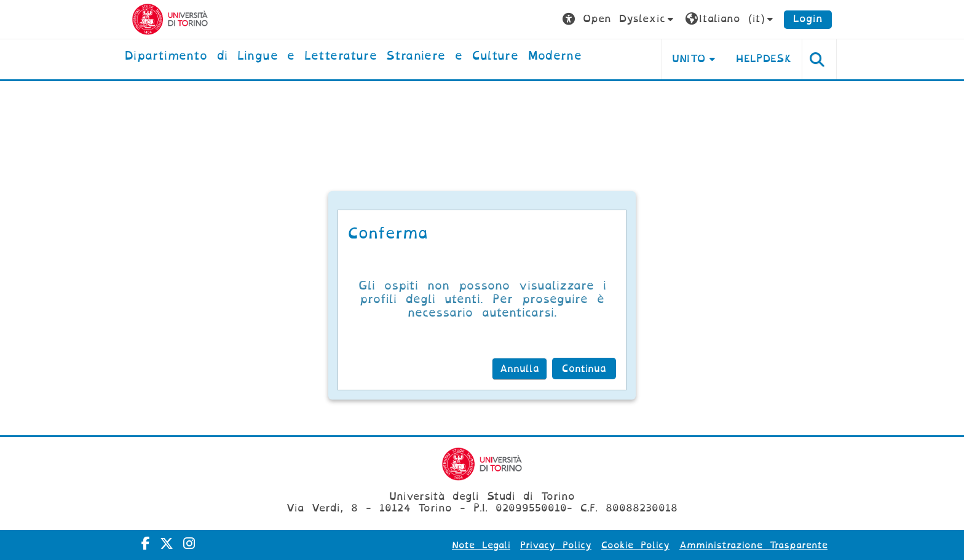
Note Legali (481, 545)
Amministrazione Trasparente (753, 545)
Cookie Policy (635, 545)
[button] (619, 19)
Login (808, 19)
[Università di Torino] (170, 19)
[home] (353, 57)
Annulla (520, 369)
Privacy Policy (556, 545)
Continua (584, 369)
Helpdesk (764, 59)
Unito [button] (689, 59)
